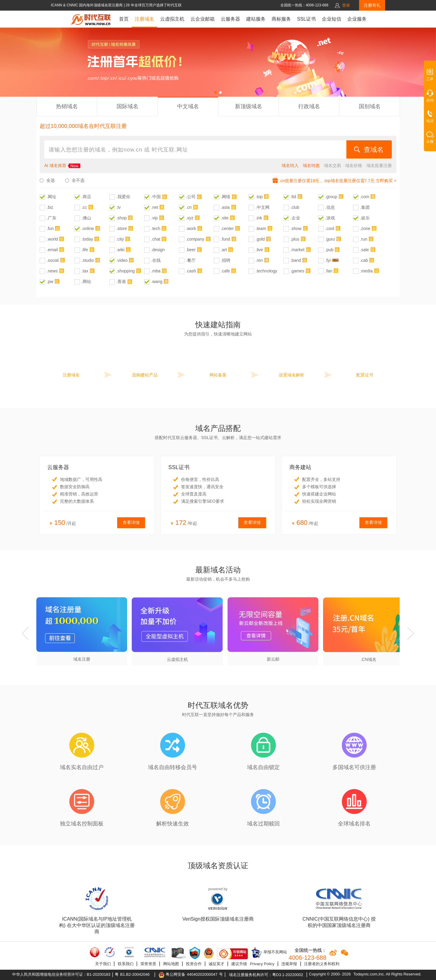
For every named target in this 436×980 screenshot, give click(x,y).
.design (158, 250)
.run (364, 239)
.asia (225, 207)
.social (53, 260)
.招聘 (226, 260)
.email (52, 250)
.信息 (330, 207)
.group (331, 197)
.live (259, 250)
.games (297, 271)
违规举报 (289, 964)
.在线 (156, 260)
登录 (346, 5)
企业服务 (357, 19)
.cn (189, 207)
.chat (156, 239)
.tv (119, 207)
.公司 (191, 197)
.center (227, 228)
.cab (364, 260)
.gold (260, 239)
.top (259, 197)
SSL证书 (306, 19)
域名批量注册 (379, 165)
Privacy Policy (262, 964)
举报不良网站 (269, 952)
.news (52, 271)
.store (122, 228)
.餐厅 (191, 260)
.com (365, 197)
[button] (216, 92)
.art (224, 250)
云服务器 (230, 19)
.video (122, 260)
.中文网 (263, 207)
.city (120, 239)
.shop (121, 218)
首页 (124, 19)
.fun (50, 228)
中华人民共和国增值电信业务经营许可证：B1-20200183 (61, 974)
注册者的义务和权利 (322, 964)
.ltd (293, 197)
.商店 (86, 197)
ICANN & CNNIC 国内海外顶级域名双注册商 (87, 5)
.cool (330, 228)
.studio (88, 260)
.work (191, 228)
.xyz (190, 218)
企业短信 (332, 19)
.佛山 (86, 218)
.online (88, 228)
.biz (50, 207)
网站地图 (171, 964)
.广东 (51, 218)
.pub (329, 250)
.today (87, 239)
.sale (365, 250)
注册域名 (144, 19)
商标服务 (281, 19)
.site (225, 218)
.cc (84, 207)
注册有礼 (372, 5)
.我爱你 (123, 197)
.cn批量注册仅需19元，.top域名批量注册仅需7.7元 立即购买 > (338, 181)
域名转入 (290, 165)
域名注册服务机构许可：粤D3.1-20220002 (266, 975)
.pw (50, 282)
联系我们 (126, 964)
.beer (191, 250)
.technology (266, 271)
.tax (85, 271)
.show (296, 228)
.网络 (226, 197)
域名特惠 (311, 165)
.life (85, 250)
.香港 (121, 282)
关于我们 (103, 964)
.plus (295, 239)
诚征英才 (216, 964)
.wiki (120, 250)
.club (295, 207)
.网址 (51, 197)
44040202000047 (202, 974)
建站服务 (256, 19)
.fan (329, 271)
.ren (259, 260)
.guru (330, 239)
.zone (365, 228)
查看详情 (131, 522)
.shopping (126, 271)
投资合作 (194, 964)
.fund (225, 239)
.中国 (156, 197)
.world (52, 239)
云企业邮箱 (203, 19)
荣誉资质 (148, 964)
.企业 (295, 218)
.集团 (365, 207)
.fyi (328, 260)
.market (297, 250)
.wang (157, 282)
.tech (156, 228)
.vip (154, 218)
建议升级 (239, 964)
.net (155, 207)
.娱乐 (365, 218)
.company (195, 239)
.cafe (225, 271)
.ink (259, 218)
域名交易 (332, 165)
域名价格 (354, 165)
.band (296, 260)
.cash (191, 271)
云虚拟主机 (172, 19)
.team (261, 228)
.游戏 (330, 218)
